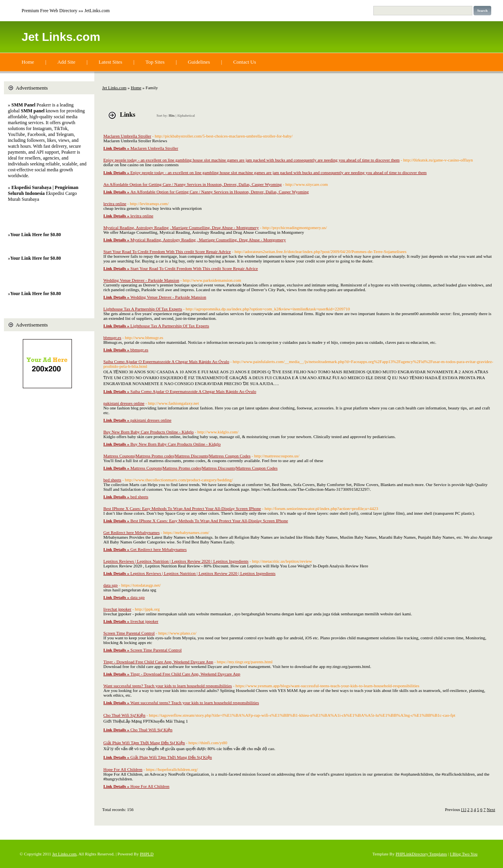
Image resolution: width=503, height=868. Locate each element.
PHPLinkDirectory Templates (421, 854)
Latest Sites (110, 62)
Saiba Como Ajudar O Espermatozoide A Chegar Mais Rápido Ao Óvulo (166, 362)
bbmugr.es (112, 338)
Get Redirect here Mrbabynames (131, 532)
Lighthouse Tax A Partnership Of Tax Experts (143, 309)
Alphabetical (186, 116)
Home (28, 62)
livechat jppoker (117, 609)
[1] (464, 809)
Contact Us (244, 62)
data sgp (110, 585)
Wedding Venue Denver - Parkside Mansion (141, 280)
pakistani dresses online (124, 403)
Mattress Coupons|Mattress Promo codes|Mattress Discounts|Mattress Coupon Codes (177, 456)
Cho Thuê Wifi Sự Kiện (124, 715)
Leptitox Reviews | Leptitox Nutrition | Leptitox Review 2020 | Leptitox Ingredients (176, 561)
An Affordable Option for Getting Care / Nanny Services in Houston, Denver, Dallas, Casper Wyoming (193, 184)
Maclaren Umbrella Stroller (127, 136)
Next (491, 809)
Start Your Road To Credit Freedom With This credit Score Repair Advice (167, 251)
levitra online (115, 204)
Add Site (66, 62)
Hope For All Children (123, 769)
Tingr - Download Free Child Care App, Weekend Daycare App (158, 662)
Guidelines (199, 62)
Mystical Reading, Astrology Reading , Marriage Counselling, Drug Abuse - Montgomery (181, 228)
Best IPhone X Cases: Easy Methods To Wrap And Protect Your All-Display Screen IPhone (182, 508)
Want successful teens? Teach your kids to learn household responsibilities (168, 686)
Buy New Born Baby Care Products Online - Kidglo (149, 432)
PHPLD (147, 854)
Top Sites (155, 62)
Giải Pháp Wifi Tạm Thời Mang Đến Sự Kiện (144, 743)
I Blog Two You (464, 854)
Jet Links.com (61, 37)
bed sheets (112, 480)
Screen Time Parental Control (129, 633)
